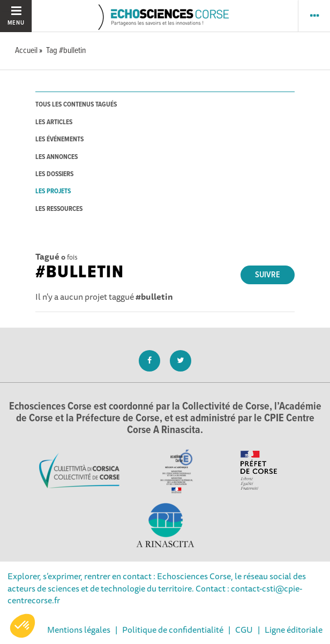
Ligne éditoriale (294, 630)
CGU (244, 630)
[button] (22, 626)
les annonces (57, 157)
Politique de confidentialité (173, 630)
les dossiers (54, 174)
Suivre (268, 275)
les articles (54, 122)
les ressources (59, 209)
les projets (53, 191)
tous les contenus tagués (76, 105)
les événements (59, 139)
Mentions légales (79, 630)
